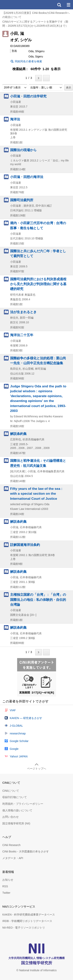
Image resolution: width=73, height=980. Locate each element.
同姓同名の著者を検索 (28, 61)
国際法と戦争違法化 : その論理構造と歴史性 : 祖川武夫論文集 (38, 463)
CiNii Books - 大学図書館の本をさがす (26, 851)
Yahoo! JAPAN (19, 756)
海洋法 (15, 119)
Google (14, 749)
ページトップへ (37, 768)
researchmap (18, 733)
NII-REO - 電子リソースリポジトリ (24, 928)
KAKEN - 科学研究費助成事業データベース (29, 915)
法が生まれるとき (23, 312)
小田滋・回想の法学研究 (28, 96)
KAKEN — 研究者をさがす (26, 718)
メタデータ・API (13, 858)
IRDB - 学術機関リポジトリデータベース (27, 921)
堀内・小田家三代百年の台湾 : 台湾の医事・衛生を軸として (38, 225)
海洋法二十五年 (22, 335)
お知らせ (8, 880)
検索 (59, 5)
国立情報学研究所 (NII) (16, 823)
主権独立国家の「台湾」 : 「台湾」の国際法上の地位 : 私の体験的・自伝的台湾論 (38, 599)
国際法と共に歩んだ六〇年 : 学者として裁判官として (38, 253)
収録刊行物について (15, 797)
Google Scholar (19, 741)
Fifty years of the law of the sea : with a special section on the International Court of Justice (36, 494)
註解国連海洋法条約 (25, 545)
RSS (5, 886)
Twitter (6, 893)
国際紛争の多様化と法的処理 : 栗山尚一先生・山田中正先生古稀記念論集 (38, 361)
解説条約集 (18, 434)
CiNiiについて (11, 791)
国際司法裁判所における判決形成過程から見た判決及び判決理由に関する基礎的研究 (38, 284)
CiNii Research (11, 845)
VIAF (13, 710)
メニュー (68, 5)
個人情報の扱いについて (17, 810)
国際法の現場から (23, 150)
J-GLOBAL (16, 726)
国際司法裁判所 (22, 200)
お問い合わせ (11, 817)
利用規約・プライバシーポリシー (23, 804)
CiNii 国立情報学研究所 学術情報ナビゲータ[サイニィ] (17, 5)
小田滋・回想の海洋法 (27, 177)
